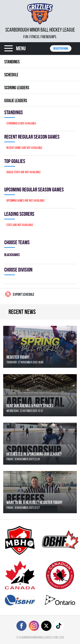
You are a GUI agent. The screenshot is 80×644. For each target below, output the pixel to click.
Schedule (11, 75)
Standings (12, 62)
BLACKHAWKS (12, 255)
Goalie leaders (16, 100)
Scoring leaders (17, 88)
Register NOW (61, 48)
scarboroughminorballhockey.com (39, 637)
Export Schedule (20, 294)
